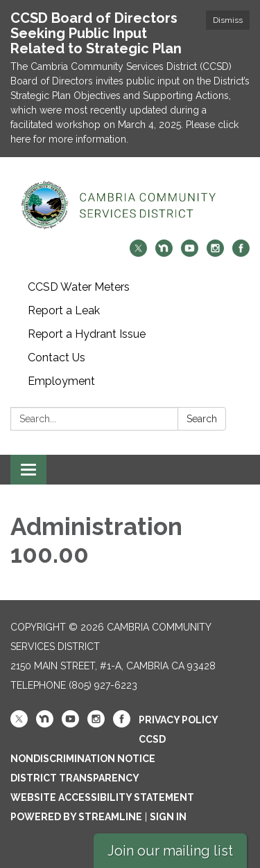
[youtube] (190, 253)
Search (202, 419)
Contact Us (57, 358)
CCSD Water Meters (79, 287)
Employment (61, 381)
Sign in (168, 817)
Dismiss (228, 20)
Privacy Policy (179, 720)
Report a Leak (64, 310)
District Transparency (75, 778)
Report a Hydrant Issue (87, 334)
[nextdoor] (164, 253)
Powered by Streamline (76, 817)
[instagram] (215, 253)
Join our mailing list (170, 851)
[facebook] (241, 253)
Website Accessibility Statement (102, 797)
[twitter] (138, 253)
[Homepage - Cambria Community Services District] (130, 205)
